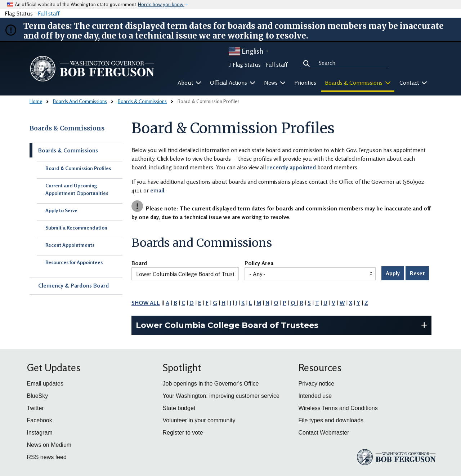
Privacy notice (317, 384)
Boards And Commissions (80, 101)
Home (36, 101)
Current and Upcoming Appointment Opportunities (77, 189)
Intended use (315, 396)
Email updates (45, 384)
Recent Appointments (70, 245)
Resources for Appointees (74, 262)
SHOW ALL (146, 303)
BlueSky (38, 396)
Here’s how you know (161, 5)
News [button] (275, 83)
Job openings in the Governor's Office (211, 384)
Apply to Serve (61, 210)
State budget (179, 408)
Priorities (305, 83)
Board (139, 263)
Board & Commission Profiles (78, 168)
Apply (393, 273)
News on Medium (49, 445)
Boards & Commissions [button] (358, 83)
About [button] (190, 83)
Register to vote (183, 433)
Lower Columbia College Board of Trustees (227, 325)
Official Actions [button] (233, 83)
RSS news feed (47, 457)
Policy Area (259, 263)
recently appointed (292, 167)
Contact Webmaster (324, 433)
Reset (417, 273)
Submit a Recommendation (76, 228)
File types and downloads (331, 420)
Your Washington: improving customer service (221, 396)
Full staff (49, 13)
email (157, 190)
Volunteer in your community (199, 420)
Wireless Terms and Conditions (338, 408)
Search (308, 62)
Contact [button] (413, 83)
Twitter (35, 408)
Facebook (40, 420)
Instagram (40, 433)
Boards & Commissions (142, 101)
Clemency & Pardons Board (73, 285)
